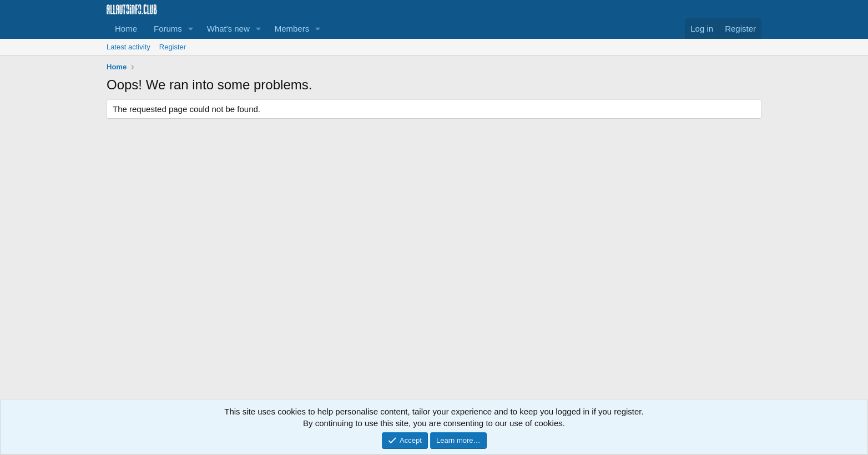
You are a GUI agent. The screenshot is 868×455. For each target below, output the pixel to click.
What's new (228, 29)
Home (126, 29)
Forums (168, 29)
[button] (191, 29)
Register (173, 47)
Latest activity (128, 47)
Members (292, 29)
